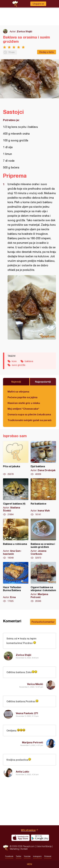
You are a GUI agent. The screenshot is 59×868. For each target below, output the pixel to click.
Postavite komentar (43, 622)
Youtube (27, 856)
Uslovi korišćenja (44, 846)
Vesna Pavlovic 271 (27, 713)
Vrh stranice (28, 830)
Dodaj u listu (47, 52)
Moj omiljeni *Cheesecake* (23, 409)
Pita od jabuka (16, 458)
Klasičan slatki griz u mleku (24, 403)
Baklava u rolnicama (16, 539)
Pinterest (48, 856)
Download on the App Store (21, 838)
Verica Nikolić (35, 684)
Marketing (14, 849)
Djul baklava (43, 458)
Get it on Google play (40, 838)
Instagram (37, 856)
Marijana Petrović (33, 742)
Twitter (19, 856)
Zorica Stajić (25, 31)
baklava (29, 361)
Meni (29, 864)
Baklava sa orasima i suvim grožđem (43, 539)
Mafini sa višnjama (18, 392)
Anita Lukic (23, 772)
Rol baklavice (43, 497)
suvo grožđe (19, 365)
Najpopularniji (43, 382)
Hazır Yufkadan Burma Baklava (16, 582)
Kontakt (24, 849)
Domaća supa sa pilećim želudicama (29, 414)
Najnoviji (16, 382)
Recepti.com (6, 848)
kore (14, 361)
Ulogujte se (38, 4)
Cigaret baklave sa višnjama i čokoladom (43, 582)
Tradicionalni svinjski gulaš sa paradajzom (29, 420)
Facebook (9, 856)
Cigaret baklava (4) (16, 497)
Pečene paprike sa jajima (22, 397)
